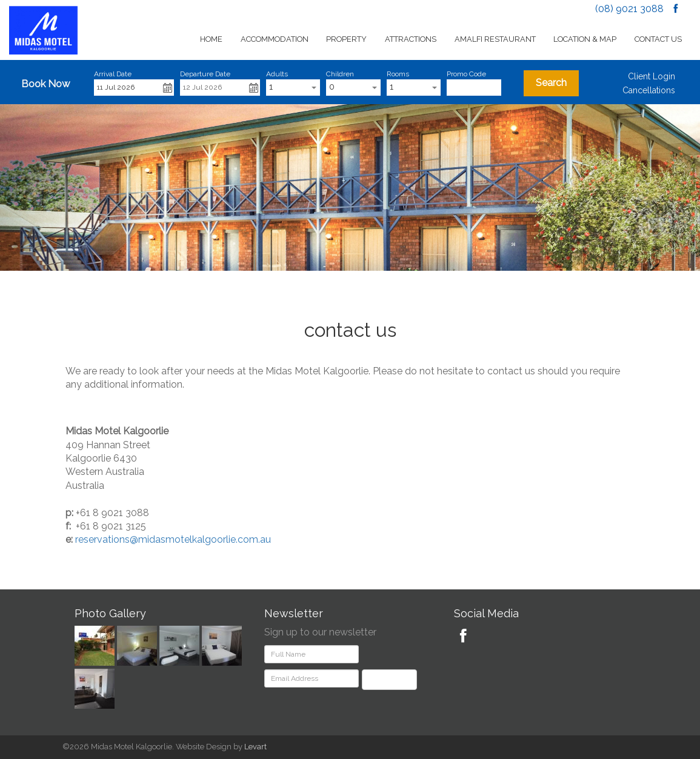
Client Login (652, 76)
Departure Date (205, 74)
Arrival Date (113, 74)
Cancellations (649, 90)
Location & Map (585, 39)
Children (340, 74)
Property (346, 39)
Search (551, 83)
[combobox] (293, 88)
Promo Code (466, 74)
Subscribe (389, 680)
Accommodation (275, 39)
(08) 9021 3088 (629, 9)
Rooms (398, 74)
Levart (255, 747)
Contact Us (658, 39)
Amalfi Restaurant (495, 39)
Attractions (411, 39)
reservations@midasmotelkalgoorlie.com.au (173, 539)
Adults (277, 74)
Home (211, 39)
